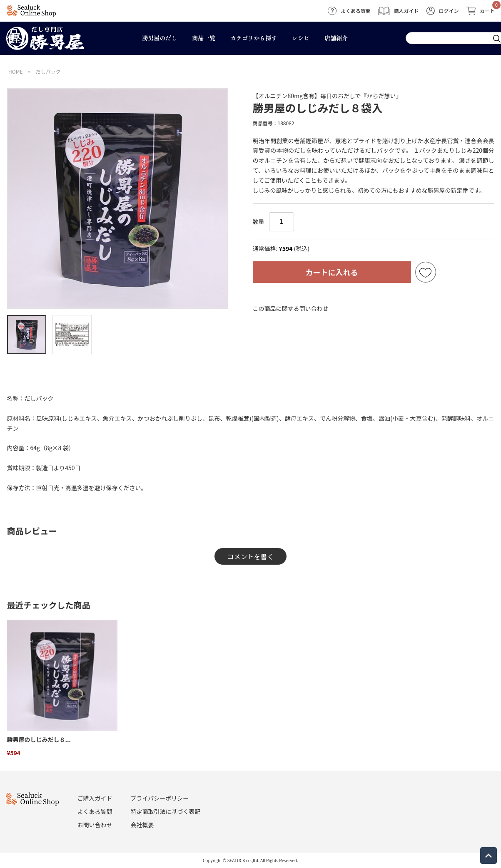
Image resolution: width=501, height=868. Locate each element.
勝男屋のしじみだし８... (39, 739)
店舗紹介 (336, 38)
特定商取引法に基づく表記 (166, 811)
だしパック (48, 71)
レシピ (301, 38)
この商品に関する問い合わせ (291, 308)
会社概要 (142, 825)
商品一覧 (204, 38)
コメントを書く (250, 556)
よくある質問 (95, 811)
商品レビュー (32, 531)
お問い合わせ (95, 825)
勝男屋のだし (160, 38)
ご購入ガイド (95, 798)
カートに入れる (332, 272)
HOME (15, 71)
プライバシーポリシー (160, 798)
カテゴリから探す (254, 38)
